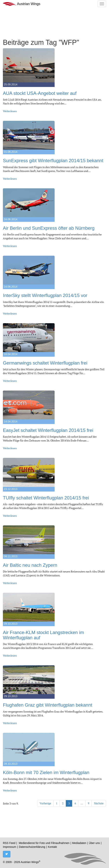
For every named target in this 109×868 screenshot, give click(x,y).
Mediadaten (79, 843)
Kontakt (52, 847)
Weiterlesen (10, 111)
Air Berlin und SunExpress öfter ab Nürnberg (49, 228)
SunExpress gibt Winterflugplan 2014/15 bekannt (53, 161)
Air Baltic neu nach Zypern (30, 565)
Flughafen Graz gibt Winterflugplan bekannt (48, 705)
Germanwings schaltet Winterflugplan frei (45, 363)
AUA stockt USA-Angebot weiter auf (40, 93)
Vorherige (45, 803)
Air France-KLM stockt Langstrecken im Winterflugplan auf (43, 635)
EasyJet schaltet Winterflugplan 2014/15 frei (48, 430)
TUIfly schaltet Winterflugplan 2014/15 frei (46, 498)
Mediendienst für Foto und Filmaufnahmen (44, 843)
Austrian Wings (22, 4)
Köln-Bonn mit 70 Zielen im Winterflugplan (46, 772)
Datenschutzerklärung (32, 847)
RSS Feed (9, 843)
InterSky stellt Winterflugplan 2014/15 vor (45, 295)
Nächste (99, 803)
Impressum (10, 847)
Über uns (94, 843)
